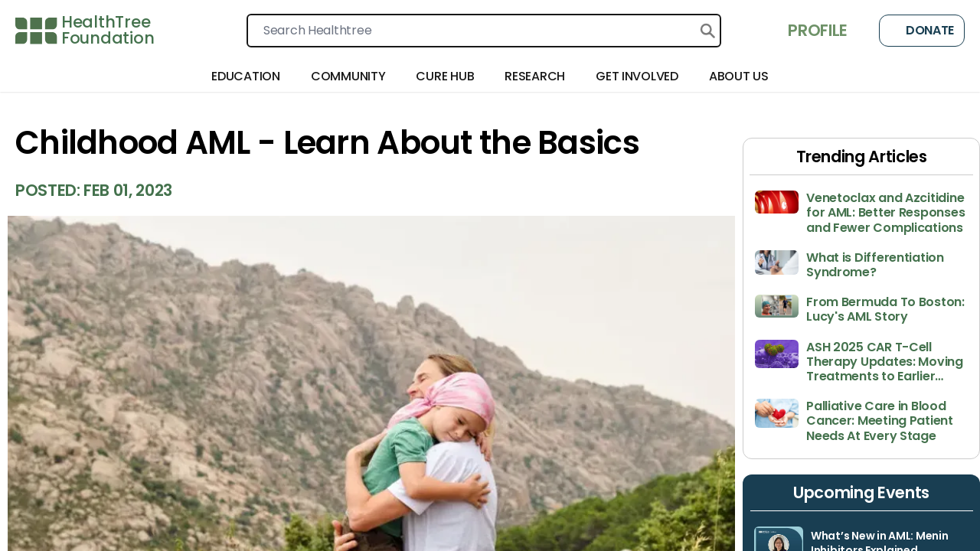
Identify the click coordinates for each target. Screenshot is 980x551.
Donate (922, 31)
